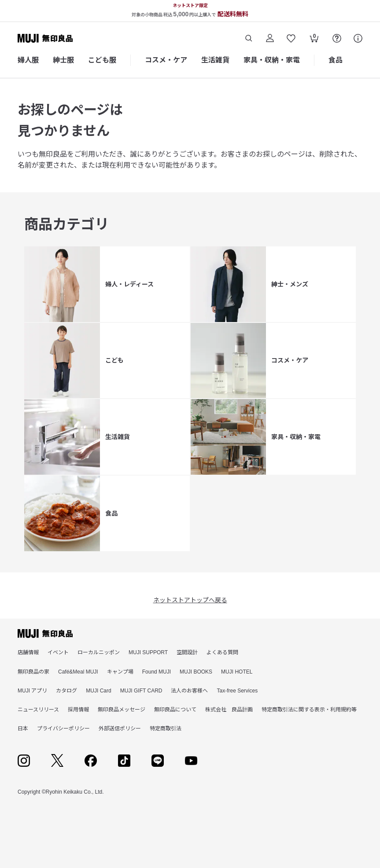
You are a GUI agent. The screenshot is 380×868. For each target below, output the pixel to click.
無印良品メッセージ (122, 710)
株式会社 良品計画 (229, 710)
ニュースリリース (38, 710)
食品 (336, 60)
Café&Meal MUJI (78, 672)
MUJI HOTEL (237, 672)
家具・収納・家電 (272, 60)
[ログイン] (270, 38)
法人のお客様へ (189, 691)
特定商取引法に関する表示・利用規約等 (309, 710)
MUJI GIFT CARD (141, 691)
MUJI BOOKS (196, 672)
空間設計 (187, 652)
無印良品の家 (33, 672)
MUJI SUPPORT (148, 652)
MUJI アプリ (32, 691)
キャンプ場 (120, 672)
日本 (23, 729)
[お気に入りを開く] (291, 38)
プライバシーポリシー (63, 729)
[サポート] (358, 38)
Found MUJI (157, 672)
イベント (58, 652)
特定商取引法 (166, 729)
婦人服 (28, 60)
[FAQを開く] (337, 38)
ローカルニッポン (99, 652)
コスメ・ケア (166, 60)
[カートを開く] (314, 39)
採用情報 (78, 710)
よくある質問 (222, 652)
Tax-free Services (237, 691)
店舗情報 (28, 652)
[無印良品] (45, 634)
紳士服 (63, 60)
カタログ (66, 691)
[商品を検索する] (249, 38)
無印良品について (175, 710)
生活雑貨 (215, 60)
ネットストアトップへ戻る (190, 600)
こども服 (102, 60)
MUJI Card (98, 691)
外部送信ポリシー (120, 729)
